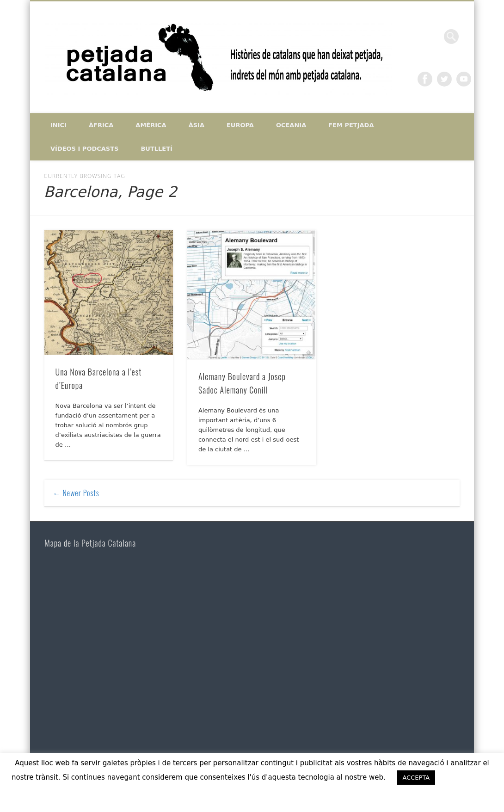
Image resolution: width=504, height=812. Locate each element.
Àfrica (101, 125)
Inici (58, 125)
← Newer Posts (76, 493)
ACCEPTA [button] (416, 778)
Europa (240, 125)
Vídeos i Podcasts (84, 149)
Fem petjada (351, 125)
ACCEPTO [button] (468, 777)
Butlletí (157, 149)
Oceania (291, 125)
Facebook (425, 79)
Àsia (197, 125)
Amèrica (151, 125)
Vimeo (464, 79)
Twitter (444, 79)
